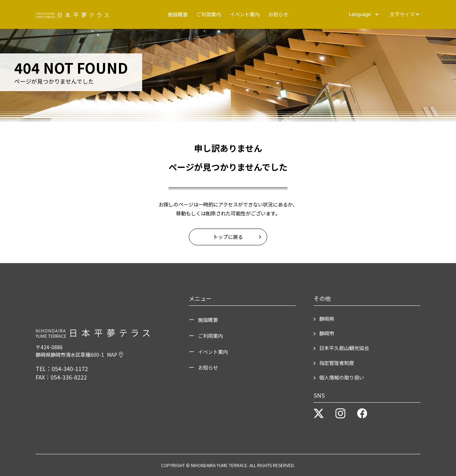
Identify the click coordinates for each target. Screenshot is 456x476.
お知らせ (278, 14)
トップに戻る (228, 237)
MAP (115, 355)
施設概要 (178, 14)
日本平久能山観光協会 (344, 348)
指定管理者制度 (337, 363)
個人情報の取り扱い (342, 377)
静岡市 (327, 333)
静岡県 (327, 319)
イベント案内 (245, 14)
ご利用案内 (209, 14)
